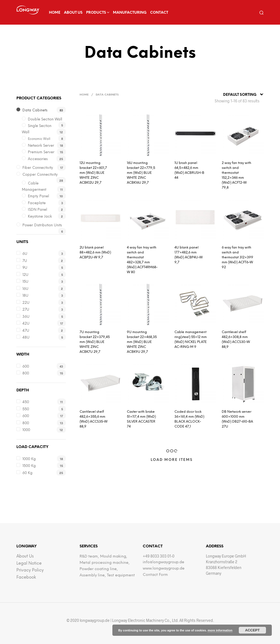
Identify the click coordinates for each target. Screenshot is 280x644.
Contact (159, 13)
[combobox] (243, 95)
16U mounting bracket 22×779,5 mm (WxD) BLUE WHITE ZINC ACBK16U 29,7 (141, 173)
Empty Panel (38, 196)
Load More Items (172, 460)
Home (55, 13)
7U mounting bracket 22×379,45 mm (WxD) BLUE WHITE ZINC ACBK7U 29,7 (95, 342)
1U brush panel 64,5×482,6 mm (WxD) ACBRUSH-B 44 (189, 170)
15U (25, 282)
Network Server (41, 146)
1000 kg (29, 459)
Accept (252, 630)
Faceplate (37, 203)
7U (25, 261)
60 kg (27, 473)
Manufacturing (130, 13)
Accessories (38, 159)
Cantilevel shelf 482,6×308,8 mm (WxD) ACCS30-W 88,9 (236, 340)
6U (25, 254)
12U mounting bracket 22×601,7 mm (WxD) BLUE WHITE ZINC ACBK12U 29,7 (93, 173)
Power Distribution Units (42, 225)
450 (26, 402)
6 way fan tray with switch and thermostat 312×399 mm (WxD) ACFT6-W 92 (237, 257)
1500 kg (29, 466)
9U (25, 268)
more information (220, 630)
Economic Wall (39, 139)
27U (26, 310)
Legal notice (29, 564)
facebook (26, 577)
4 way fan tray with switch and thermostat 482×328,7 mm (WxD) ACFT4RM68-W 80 (142, 260)
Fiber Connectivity (38, 168)
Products (96, 13)
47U (26, 331)
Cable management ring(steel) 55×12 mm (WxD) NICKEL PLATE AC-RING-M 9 (191, 340)
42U (26, 324)
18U (25, 296)
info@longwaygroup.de (164, 562)
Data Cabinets (35, 110)
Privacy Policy (30, 570)
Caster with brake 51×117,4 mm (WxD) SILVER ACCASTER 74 (141, 419)
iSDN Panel (37, 210)
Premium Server (41, 152)
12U (25, 275)
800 (26, 373)
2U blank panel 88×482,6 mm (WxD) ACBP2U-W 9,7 (95, 252)
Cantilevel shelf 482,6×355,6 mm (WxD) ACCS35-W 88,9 (94, 419)
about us (73, 13)
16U (25, 289)
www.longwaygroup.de (164, 569)
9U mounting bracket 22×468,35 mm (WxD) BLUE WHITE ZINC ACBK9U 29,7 (142, 342)
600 (26, 367)
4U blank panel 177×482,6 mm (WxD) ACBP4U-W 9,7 (189, 255)
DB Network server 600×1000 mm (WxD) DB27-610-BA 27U (237, 419)
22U (26, 303)
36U (26, 317)
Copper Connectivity (40, 175)
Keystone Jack (40, 217)
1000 (26, 430)
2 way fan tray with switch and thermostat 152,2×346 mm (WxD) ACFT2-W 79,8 (237, 175)
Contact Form (155, 575)
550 (26, 409)
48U (26, 338)
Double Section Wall (45, 119)
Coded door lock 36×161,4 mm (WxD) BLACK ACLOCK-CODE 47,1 (189, 419)
